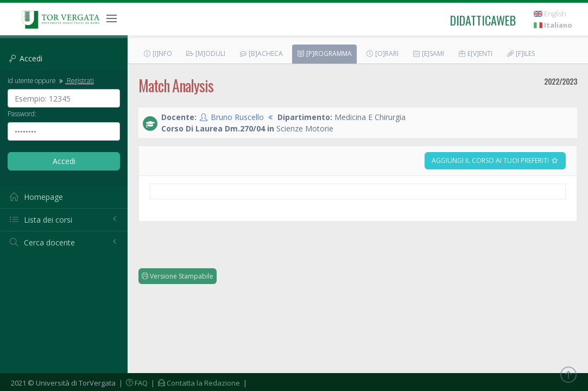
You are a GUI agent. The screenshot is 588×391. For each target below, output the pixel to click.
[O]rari (382, 53)
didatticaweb (483, 20)
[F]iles (520, 53)
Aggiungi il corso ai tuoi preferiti (495, 160)
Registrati (75, 80)
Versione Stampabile (178, 276)
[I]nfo (157, 53)
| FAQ (132, 383)
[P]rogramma (324, 53)
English (550, 14)
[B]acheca (261, 53)
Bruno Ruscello (237, 117)
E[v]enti (475, 53)
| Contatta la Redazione (195, 383)
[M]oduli (206, 53)
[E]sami (428, 53)
